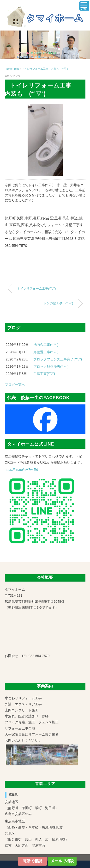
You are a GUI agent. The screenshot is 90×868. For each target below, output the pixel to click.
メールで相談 (62, 861)
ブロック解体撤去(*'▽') (51, 366)
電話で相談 (32, 861)
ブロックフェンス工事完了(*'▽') (58, 359)
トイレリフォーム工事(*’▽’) (36, 289)
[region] (45, 45)
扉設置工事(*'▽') (46, 352)
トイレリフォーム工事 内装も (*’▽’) (45, 69)
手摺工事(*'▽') (44, 374)
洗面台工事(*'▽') (46, 345)
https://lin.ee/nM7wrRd (21, 470)
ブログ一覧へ (15, 384)
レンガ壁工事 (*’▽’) (58, 303)
